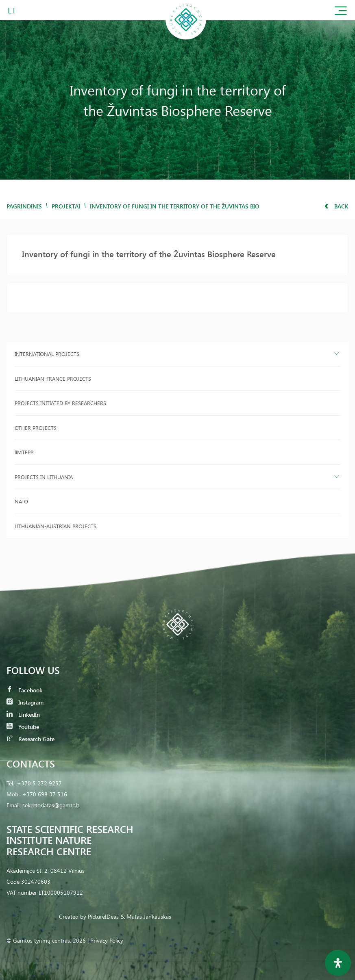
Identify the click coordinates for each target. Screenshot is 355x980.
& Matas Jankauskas (146, 916)
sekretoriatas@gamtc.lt (51, 805)
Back (336, 206)
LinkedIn (23, 714)
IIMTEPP (24, 452)
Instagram (25, 702)
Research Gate (30, 739)
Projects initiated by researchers (60, 403)
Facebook (24, 690)
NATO (21, 501)
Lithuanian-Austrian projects (56, 526)
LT (12, 10)
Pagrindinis (24, 206)
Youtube (23, 727)
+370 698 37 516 (45, 794)
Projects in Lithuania (44, 477)
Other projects (36, 428)
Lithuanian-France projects (53, 378)
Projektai (66, 206)
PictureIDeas (103, 916)
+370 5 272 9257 (39, 783)
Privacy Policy (107, 940)
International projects (47, 354)
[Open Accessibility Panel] (338, 963)
